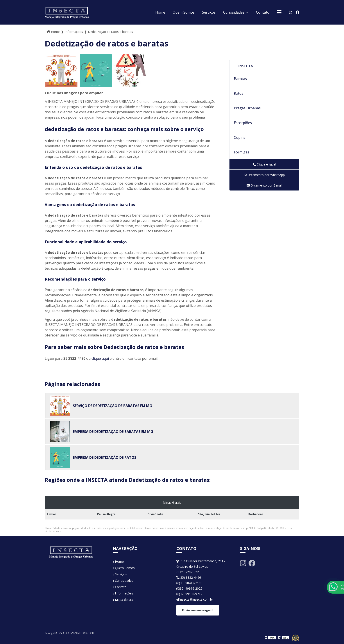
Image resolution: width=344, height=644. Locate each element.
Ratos (239, 93)
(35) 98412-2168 (189, 583)
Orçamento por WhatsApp (264, 175)
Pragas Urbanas (247, 108)
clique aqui (100, 358)
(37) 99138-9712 (189, 594)
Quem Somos (184, 12)
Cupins (240, 137)
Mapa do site (123, 600)
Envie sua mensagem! (198, 610)
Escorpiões (243, 123)
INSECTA (246, 66)
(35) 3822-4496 (189, 577)
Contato (263, 12)
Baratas (240, 79)
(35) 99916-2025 (189, 588)
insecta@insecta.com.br (195, 599)
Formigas (242, 152)
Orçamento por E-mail (264, 185)
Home (160, 12)
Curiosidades (234, 12)
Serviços (209, 12)
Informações (123, 593)
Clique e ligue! (264, 164)
